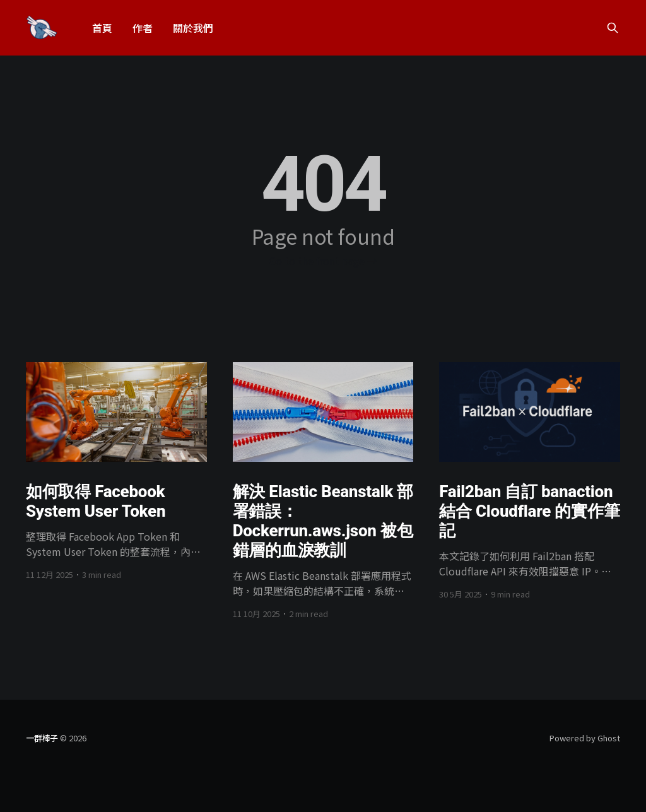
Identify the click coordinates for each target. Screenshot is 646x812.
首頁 (102, 28)
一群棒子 (42, 738)
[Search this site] (613, 28)
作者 (143, 28)
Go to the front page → (323, 261)
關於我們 (193, 28)
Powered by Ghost (585, 738)
